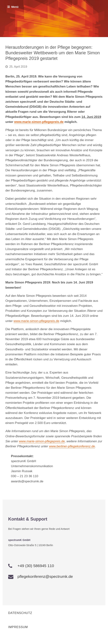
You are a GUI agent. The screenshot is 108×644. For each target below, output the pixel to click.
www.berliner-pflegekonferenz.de (72, 446)
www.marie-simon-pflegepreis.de (39, 122)
